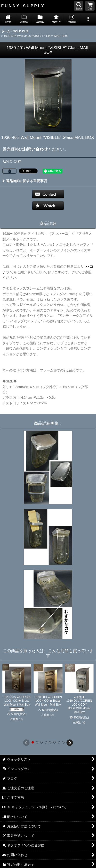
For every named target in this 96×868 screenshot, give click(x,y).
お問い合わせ (35, 149)
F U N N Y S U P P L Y (23, 6)
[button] (79, 6)
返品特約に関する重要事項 (25, 181)
